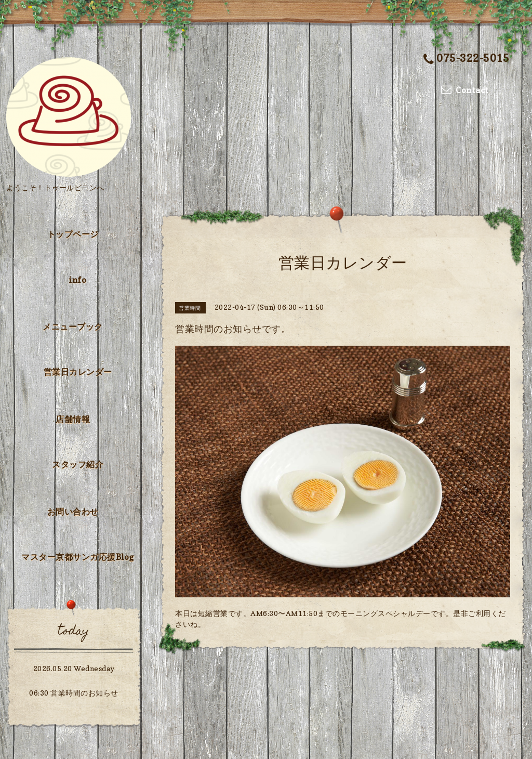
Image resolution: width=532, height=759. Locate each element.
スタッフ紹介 (78, 464)
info (78, 280)
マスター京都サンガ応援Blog (78, 557)
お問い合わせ (73, 512)
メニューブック (73, 326)
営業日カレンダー (78, 372)
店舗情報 (73, 419)
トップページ (73, 234)
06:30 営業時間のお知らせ (74, 693)
